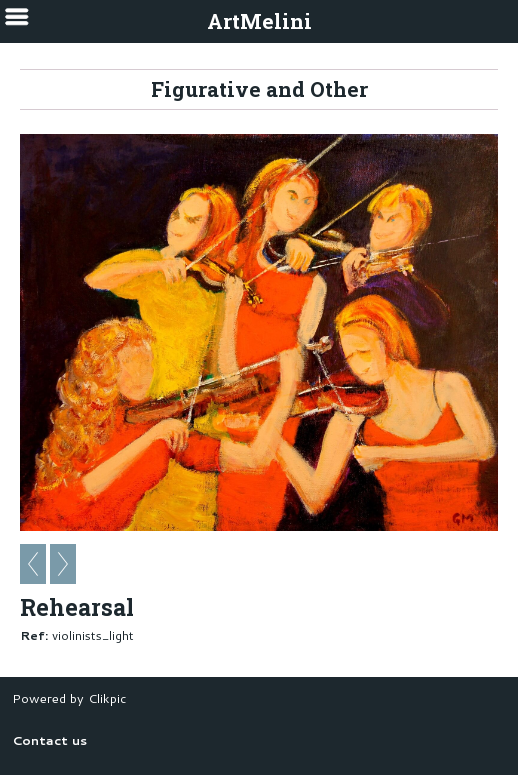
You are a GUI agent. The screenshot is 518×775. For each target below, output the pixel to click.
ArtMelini (259, 21)
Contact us (49, 740)
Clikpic (107, 698)
